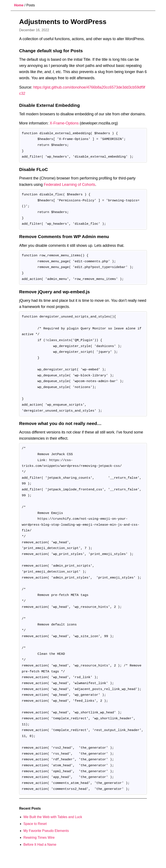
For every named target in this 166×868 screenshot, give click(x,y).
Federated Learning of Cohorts (69, 185)
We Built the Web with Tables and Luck (53, 817)
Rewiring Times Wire (39, 838)
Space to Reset (35, 824)
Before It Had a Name (40, 845)
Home (19, 5)
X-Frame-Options (64, 123)
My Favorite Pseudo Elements (46, 831)
